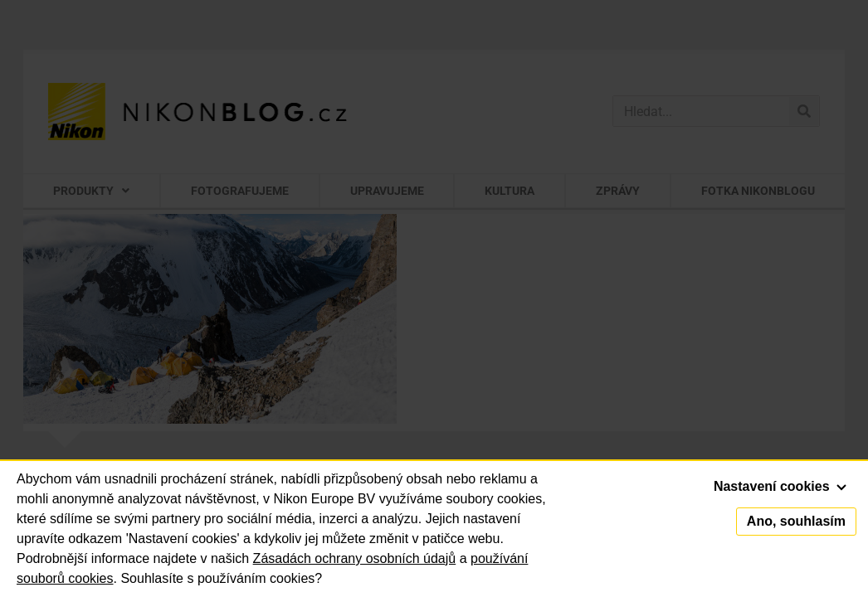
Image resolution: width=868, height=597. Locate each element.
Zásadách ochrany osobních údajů (355, 558)
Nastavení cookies (780, 486)
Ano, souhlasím (796, 521)
